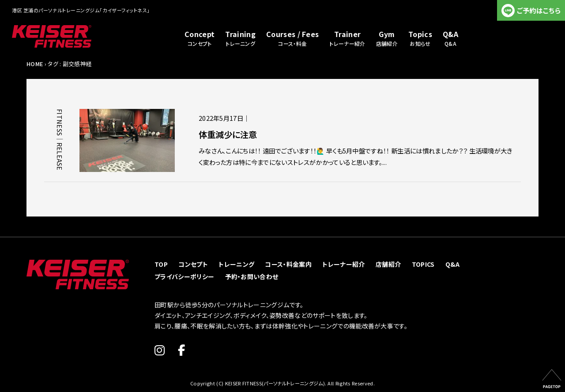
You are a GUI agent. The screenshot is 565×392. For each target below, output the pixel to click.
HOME (35, 64)
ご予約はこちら (539, 10)
